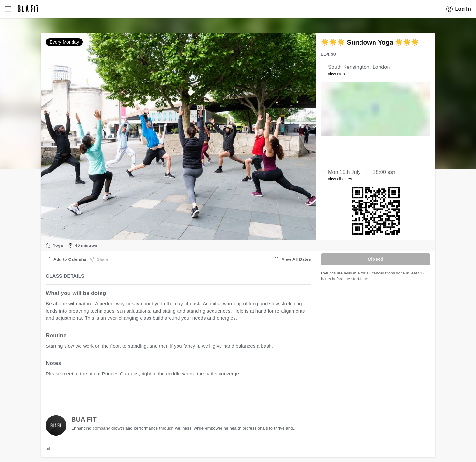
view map (336, 74)
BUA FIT (84, 419)
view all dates (340, 179)
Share (99, 259)
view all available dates (175, 394)
